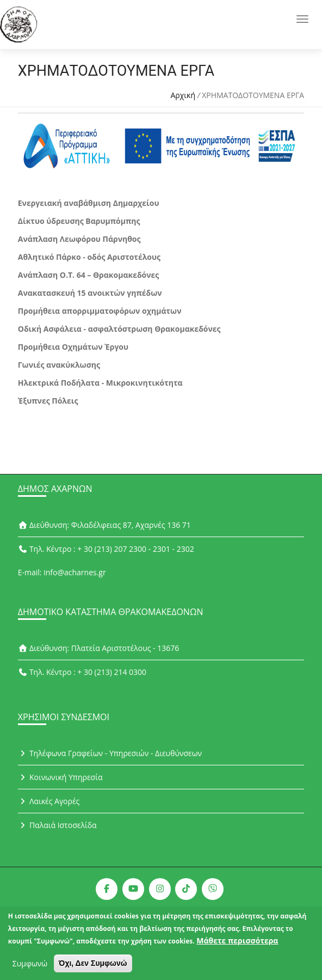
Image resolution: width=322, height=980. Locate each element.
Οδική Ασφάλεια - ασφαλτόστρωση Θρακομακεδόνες (119, 329)
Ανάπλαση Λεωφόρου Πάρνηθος (79, 239)
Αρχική (183, 95)
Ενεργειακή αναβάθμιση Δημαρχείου (89, 203)
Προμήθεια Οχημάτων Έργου (73, 347)
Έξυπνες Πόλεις (48, 401)
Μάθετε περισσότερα (237, 944)
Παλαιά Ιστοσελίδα (57, 825)
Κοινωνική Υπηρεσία (60, 777)
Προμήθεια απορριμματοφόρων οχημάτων (100, 311)
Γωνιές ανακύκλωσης (59, 365)
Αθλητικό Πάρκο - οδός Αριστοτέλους (89, 257)
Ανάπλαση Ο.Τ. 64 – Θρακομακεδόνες (89, 275)
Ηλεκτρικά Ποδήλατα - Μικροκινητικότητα (100, 383)
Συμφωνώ (30, 967)
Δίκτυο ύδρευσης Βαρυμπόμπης (79, 221)
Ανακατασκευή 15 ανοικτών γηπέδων (90, 293)
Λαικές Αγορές (49, 801)
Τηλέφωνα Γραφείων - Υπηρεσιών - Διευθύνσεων (110, 753)
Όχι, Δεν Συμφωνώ (93, 967)
